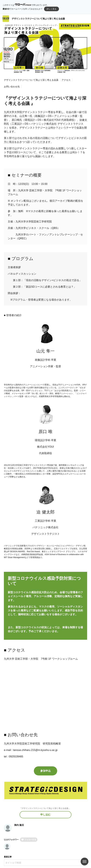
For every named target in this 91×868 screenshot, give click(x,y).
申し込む (45, 815)
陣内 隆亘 (19, 825)
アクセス (66, 80)
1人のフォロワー (11, 840)
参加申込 (45, 771)
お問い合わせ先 (12, 87)
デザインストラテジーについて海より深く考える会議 (38, 19)
